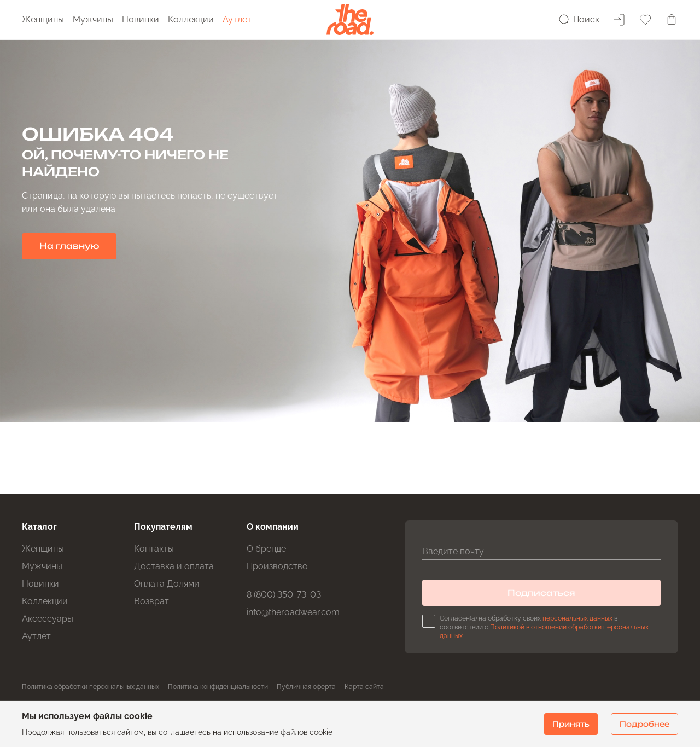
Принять (571, 724)
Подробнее (644, 724)
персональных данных (577, 618)
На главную (69, 246)
